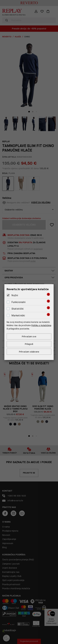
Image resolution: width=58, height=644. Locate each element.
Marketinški (18, 316)
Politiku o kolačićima (41, 325)
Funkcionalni (19, 302)
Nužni (15, 295)
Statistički (18, 309)
